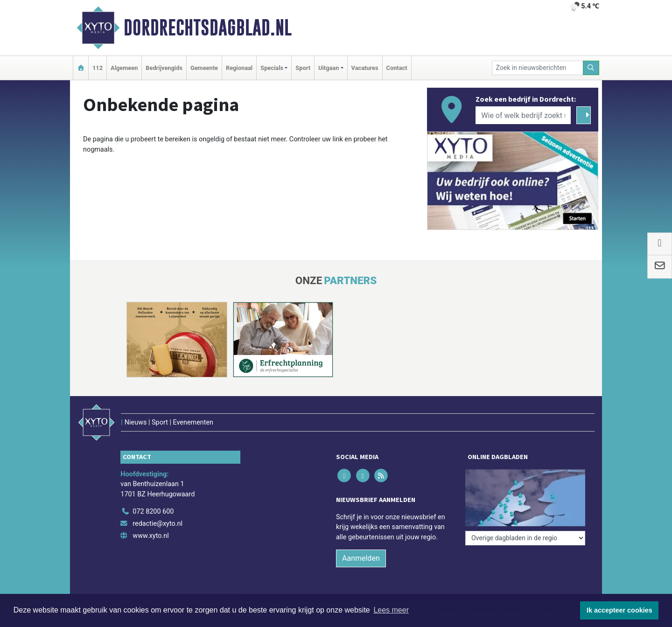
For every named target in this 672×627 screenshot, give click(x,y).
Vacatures (365, 68)
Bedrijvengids (164, 68)
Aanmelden (361, 558)
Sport (303, 68)
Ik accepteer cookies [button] (619, 610)
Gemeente (204, 68)
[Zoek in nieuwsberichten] (538, 68)
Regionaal (239, 68)
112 (98, 68)
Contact (397, 68)
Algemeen (124, 68)
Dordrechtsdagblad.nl (208, 28)
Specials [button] (272, 68)
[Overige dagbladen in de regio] (525, 538)
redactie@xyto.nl (157, 524)
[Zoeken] (591, 68)
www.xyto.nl (150, 536)
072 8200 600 (153, 512)
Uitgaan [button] (329, 68)
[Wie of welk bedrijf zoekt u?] (523, 115)
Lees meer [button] (391, 610)
